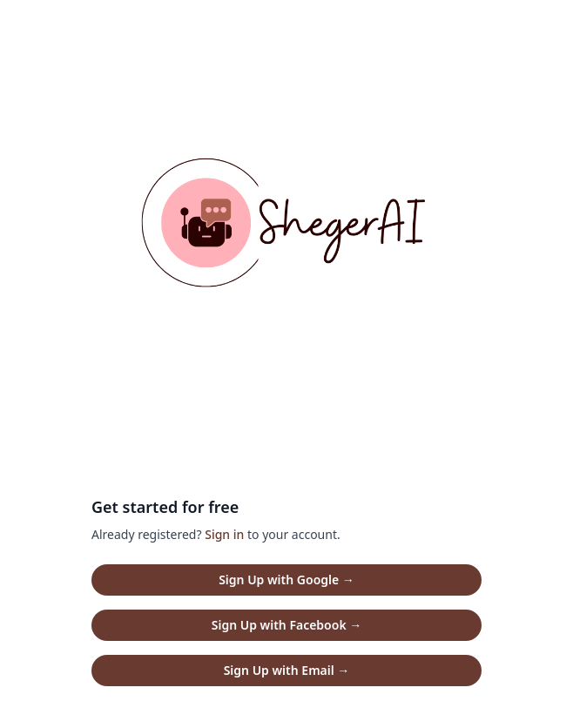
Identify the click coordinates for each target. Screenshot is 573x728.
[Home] (286, 230)
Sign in (224, 534)
